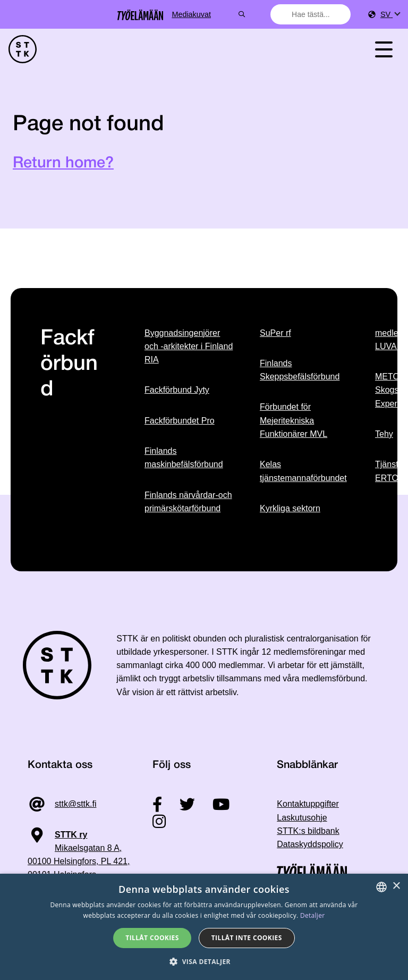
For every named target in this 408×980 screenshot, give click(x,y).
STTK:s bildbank (308, 831)
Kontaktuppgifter (308, 804)
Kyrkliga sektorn (290, 508)
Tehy (384, 434)
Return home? (63, 163)
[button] (204, 962)
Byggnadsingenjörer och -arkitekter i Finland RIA (189, 347)
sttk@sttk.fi (75, 804)
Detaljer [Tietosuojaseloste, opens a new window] (313, 915)
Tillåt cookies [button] (152, 938)
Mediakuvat (230, 14)
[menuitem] (390, 15)
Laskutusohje (302, 818)
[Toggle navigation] (384, 49)
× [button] (396, 886)
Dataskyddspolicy (310, 844)
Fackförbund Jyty (177, 390)
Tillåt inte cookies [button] (247, 938)
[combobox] (311, 14)
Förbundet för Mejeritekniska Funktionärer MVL (294, 420)
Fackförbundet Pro (180, 421)
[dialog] (204, 927)
